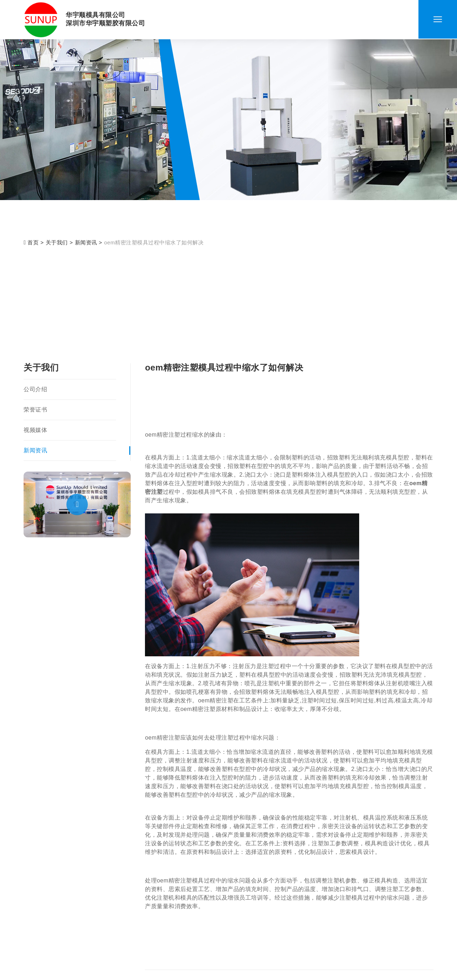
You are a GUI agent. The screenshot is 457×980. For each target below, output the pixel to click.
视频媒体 (35, 430)
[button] (77, 504)
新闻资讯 (86, 242)
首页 (31, 242)
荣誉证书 (35, 410)
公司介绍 (35, 389)
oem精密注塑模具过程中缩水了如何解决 (154, 242)
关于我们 (57, 242)
